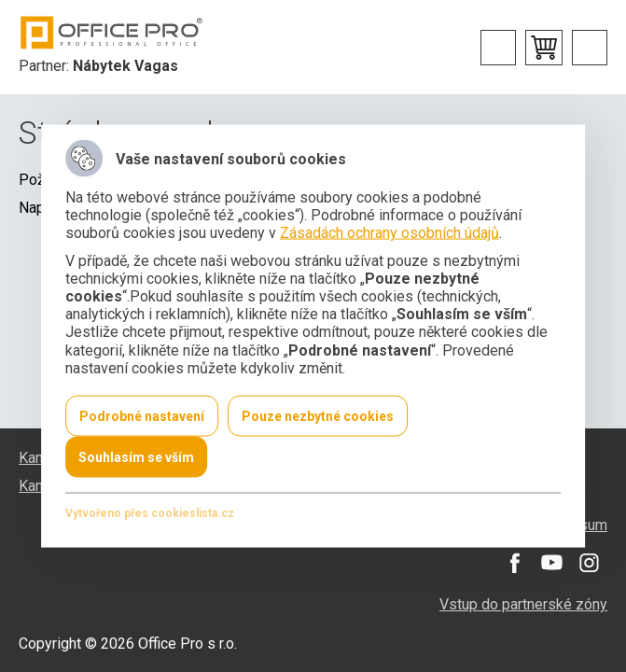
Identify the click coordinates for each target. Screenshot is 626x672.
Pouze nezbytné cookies (318, 415)
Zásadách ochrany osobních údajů (390, 233)
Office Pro (112, 33)
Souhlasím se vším (136, 456)
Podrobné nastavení (142, 415)
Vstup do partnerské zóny (523, 604)
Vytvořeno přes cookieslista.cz (150, 512)
